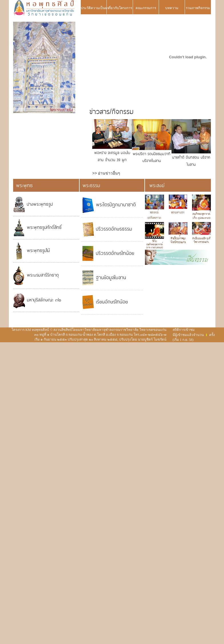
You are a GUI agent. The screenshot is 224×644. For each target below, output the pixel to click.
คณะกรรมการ (146, 8)
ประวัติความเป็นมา (94, 8)
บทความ (172, 8)
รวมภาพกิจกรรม (198, 8)
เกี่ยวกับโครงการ (120, 8)
